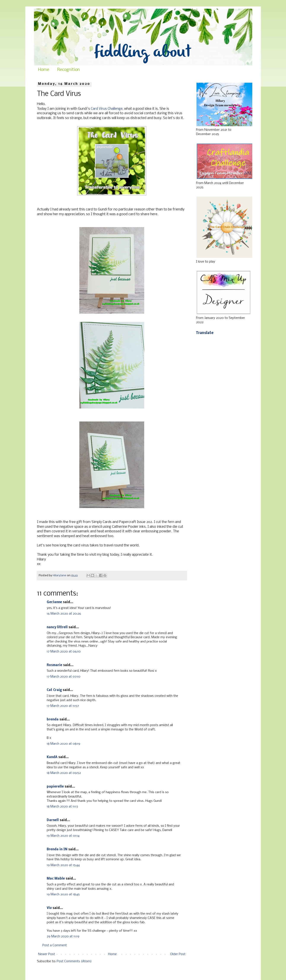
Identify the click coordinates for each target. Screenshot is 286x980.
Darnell (53, 820)
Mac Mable (56, 879)
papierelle (55, 787)
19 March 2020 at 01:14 (63, 836)
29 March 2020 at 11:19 (63, 936)
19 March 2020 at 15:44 (63, 865)
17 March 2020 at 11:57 (63, 706)
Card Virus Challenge (107, 109)
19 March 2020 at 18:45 (63, 894)
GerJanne (54, 602)
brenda (53, 720)
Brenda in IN (57, 849)
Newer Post (46, 954)
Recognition (69, 70)
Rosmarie (54, 665)
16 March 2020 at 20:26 (64, 614)
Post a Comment (55, 945)
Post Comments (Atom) (74, 961)
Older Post (178, 954)
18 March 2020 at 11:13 (62, 807)
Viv (49, 908)
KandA (52, 757)
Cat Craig (54, 690)
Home (44, 70)
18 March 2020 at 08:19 (63, 744)
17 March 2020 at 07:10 (64, 677)
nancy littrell (57, 627)
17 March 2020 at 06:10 (64, 652)
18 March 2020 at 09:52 (64, 773)
